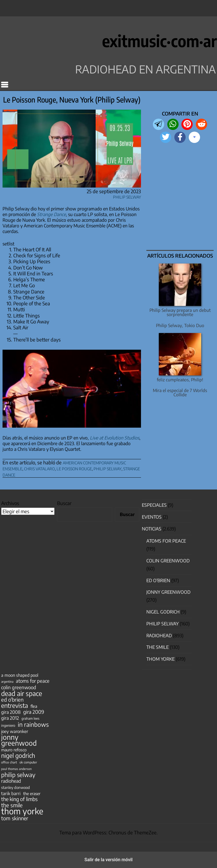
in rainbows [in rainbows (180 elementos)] (33, 725)
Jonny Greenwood (168, 592)
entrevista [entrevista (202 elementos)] (15, 706)
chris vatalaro (39, 468)
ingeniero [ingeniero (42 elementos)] (8, 725)
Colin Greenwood (168, 561)
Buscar (64, 503)
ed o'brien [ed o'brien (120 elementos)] (12, 700)
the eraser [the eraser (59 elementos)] (32, 793)
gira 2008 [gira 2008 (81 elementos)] (11, 712)
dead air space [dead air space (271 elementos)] (22, 693)
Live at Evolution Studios (115, 438)
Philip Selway (127, 196)
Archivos (10, 503)
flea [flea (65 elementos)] (34, 706)
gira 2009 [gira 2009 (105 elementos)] (34, 712)
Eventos (152, 517)
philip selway (108, 468)
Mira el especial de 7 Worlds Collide (180, 392)
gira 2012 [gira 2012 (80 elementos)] (10, 718)
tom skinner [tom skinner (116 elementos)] (15, 818)
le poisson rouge (74, 468)
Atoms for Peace (166, 541)
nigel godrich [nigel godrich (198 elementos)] (18, 756)
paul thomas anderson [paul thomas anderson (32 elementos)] (16, 769)
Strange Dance (51, 214)
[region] (180, 197)
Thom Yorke (160, 659)
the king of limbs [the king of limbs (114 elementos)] (19, 799)
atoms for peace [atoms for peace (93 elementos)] (33, 681)
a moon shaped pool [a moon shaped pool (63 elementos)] (20, 675)
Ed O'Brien (158, 580)
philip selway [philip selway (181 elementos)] (18, 775)
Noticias (152, 529)
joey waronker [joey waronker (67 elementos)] (15, 731)
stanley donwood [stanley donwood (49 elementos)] (16, 787)
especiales (154, 505)
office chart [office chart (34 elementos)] (9, 762)
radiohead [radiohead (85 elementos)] (11, 781)
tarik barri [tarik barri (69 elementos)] (11, 793)
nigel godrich (163, 612)
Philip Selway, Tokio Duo (180, 325)
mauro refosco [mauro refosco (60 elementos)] (14, 750)
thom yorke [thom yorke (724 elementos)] (22, 811)
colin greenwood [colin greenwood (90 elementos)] (19, 688)
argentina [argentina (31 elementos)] (7, 681)
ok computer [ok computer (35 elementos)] (28, 762)
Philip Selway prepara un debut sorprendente (180, 312)
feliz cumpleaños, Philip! (180, 379)
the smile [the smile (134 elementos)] (12, 805)
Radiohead (159, 636)
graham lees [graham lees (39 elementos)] (30, 718)
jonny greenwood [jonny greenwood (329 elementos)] (19, 740)
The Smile (158, 647)
